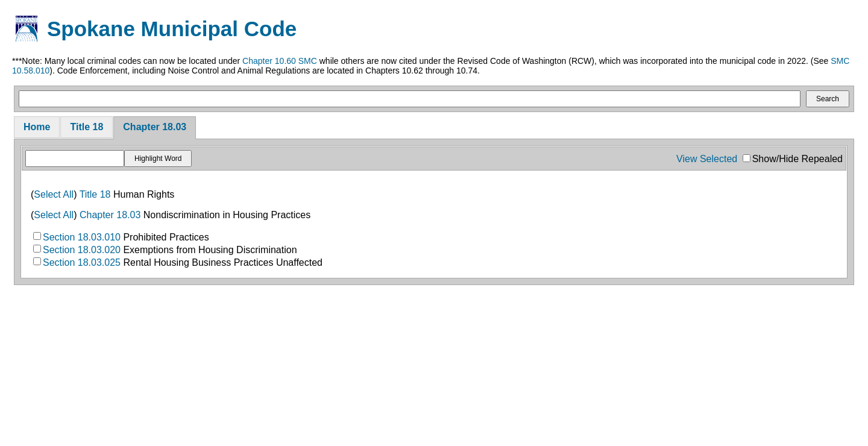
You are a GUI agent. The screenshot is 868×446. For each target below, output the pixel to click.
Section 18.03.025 (82, 262)
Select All (54, 194)
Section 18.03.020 (82, 250)
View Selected (707, 159)
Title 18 (86, 127)
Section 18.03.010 (82, 237)
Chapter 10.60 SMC (280, 61)
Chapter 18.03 (155, 127)
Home (37, 127)
